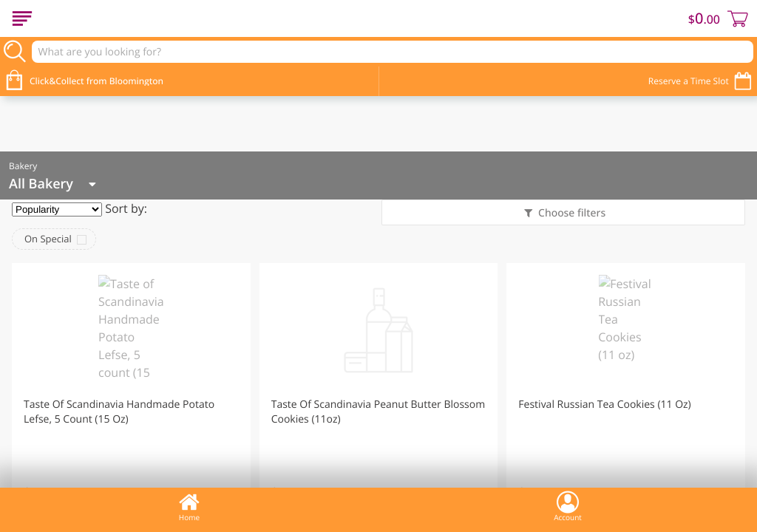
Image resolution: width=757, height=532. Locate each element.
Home (189, 506)
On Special (48, 239)
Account (568, 506)
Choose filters (570, 213)
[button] (131, 394)
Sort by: (126, 208)
